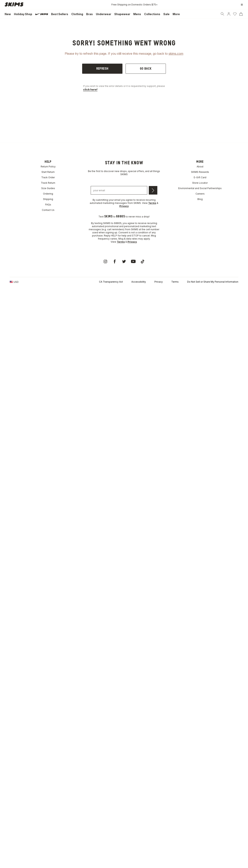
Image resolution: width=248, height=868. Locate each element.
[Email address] (119, 190)
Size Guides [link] (48, 188)
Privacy (159, 282)
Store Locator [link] (200, 183)
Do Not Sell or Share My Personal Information (213, 282)
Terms (175, 282)
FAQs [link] (48, 205)
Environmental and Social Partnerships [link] (200, 188)
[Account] (229, 14)
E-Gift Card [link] (200, 177)
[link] (15, 5)
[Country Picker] (14, 282)
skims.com (176, 54)
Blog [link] (200, 199)
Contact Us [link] (48, 210)
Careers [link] (200, 194)
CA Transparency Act (111, 282)
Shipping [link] (48, 199)
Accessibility (139, 282)
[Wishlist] (235, 14)
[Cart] (241, 14)
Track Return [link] (48, 183)
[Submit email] (153, 190)
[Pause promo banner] (242, 5)
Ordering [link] (48, 194)
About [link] (200, 167)
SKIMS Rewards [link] (200, 172)
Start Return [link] (48, 172)
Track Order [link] (48, 177)
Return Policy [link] (48, 167)
